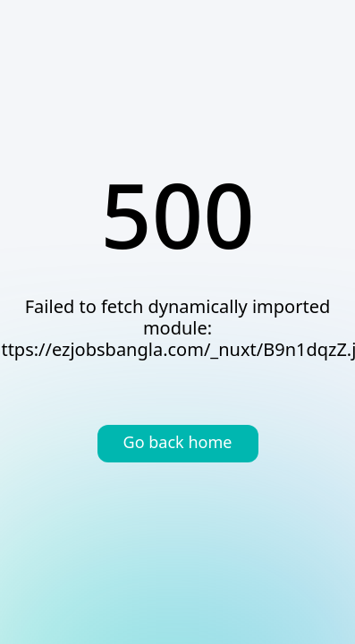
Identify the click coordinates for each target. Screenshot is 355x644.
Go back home (178, 444)
